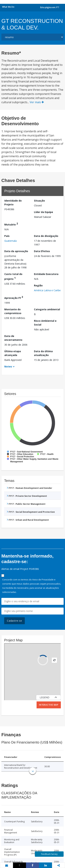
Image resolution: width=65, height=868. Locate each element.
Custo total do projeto (13, 276)
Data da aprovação (16, 251)
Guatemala (10, 241)
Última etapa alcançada (13, 353)
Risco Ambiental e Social (45, 323)
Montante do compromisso (13, 311)
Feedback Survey (49, 854)
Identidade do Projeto (13, 202)
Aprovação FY (14, 297)
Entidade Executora (46, 274)
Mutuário (11, 224)
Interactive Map (49, 705)
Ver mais (37, 102)
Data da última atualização (43, 353)
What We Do (8, 7)
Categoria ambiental (47, 309)
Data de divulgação (46, 236)
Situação (39, 201)
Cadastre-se (14, 621)
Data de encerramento (13, 338)
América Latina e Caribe (47, 290)
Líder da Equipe (44, 212)
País (7, 236)
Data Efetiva (42, 251)
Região (38, 285)
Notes (8, 366)
